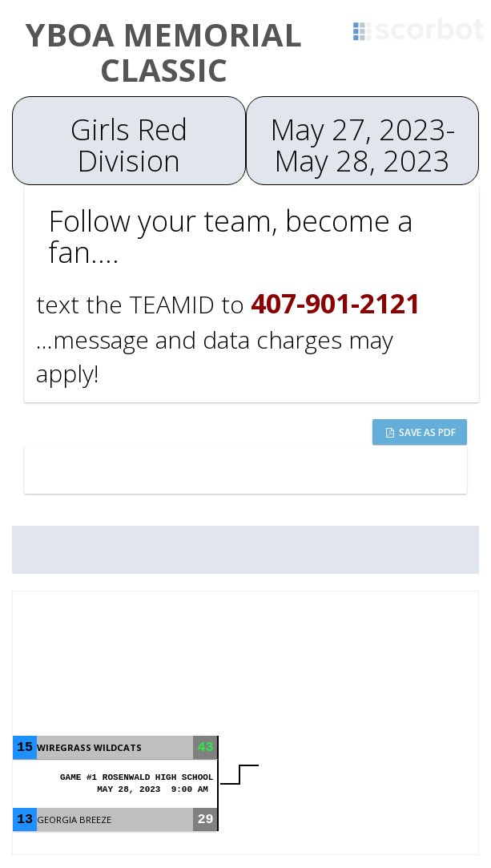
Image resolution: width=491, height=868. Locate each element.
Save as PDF (421, 432)
